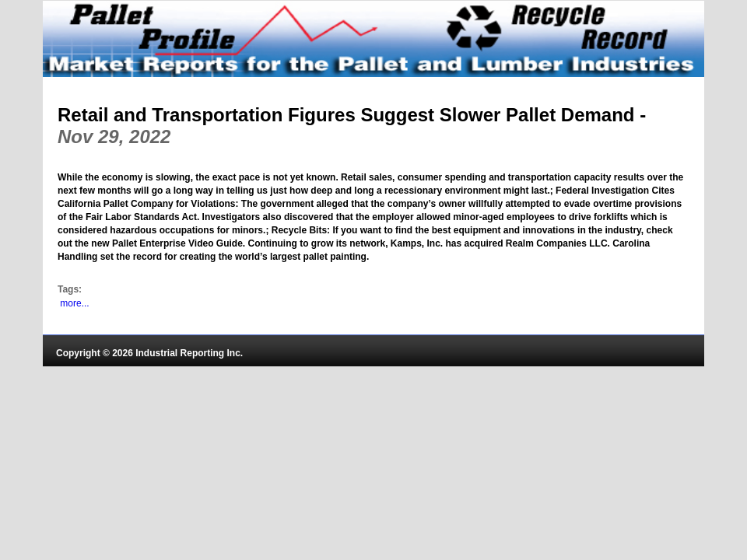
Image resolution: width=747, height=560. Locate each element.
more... (74, 303)
